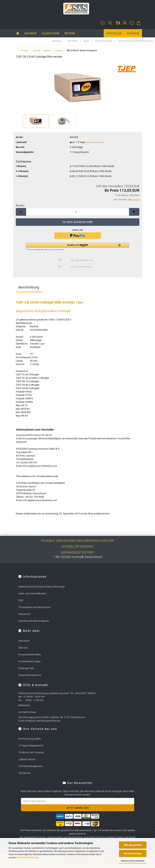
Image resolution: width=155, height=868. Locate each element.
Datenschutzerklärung (27, 857)
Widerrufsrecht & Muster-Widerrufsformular (42, 587)
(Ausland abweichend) (95, 142)
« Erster (24, 51)
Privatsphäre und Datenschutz (35, 607)
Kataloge (133, 33)
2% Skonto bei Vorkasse (31, 752)
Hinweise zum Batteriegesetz (34, 621)
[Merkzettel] (132, 23)
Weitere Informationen (133, 861)
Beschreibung (29, 287)
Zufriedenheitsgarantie (30, 766)
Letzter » (60, 51)
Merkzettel (24, 705)
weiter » (48, 51)
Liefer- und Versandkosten (32, 593)
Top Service (24, 773)
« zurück (36, 51)
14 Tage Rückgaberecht (31, 746)
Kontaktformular (27, 712)
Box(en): (20, 205)
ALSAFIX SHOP (51, 33)
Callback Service (27, 759)
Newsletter (24, 641)
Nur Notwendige (133, 853)
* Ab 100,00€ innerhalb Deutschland (78, 557)
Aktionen (30, 33)
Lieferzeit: (21, 142)
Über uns (23, 648)
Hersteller (114, 33)
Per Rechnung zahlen (30, 739)
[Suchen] (110, 23)
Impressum (24, 614)
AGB (21, 600)
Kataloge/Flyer (26, 668)
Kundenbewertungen (30, 661)
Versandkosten (106, 830)
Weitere (70, 33)
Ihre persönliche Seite (30, 655)
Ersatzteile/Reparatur (30, 675)
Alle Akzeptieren (133, 845)
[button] (118, 23)
